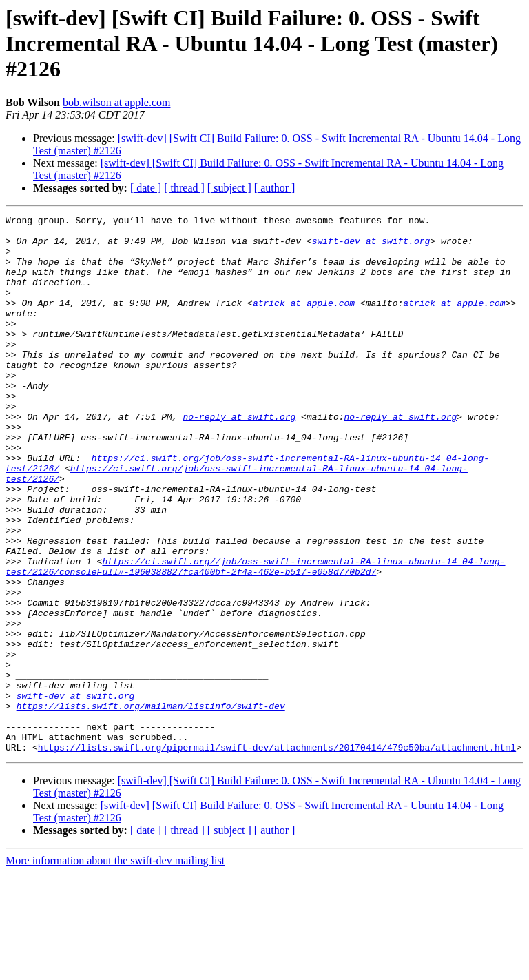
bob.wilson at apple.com (116, 102)
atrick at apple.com (304, 321)
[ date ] (146, 188)
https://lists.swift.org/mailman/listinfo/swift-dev (151, 805)
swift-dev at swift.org (371, 247)
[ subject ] (229, 188)
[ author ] (275, 188)
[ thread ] (184, 188)
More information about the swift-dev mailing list (115, 968)
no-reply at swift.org (239, 458)
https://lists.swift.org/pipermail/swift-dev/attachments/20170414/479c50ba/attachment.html (277, 855)
